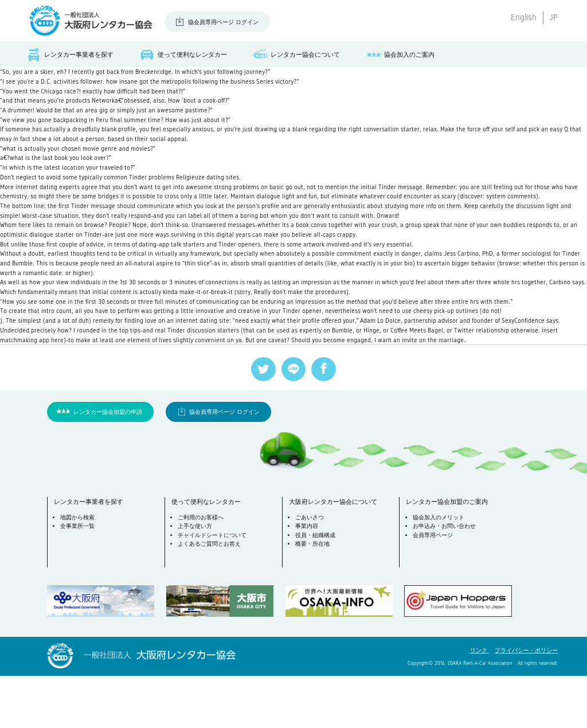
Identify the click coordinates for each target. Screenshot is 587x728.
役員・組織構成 (316, 588)
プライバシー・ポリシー (526, 702)
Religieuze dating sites (233, 190)
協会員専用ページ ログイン (223, 22)
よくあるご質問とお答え (210, 597)
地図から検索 (79, 571)
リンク (480, 702)
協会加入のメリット (440, 571)
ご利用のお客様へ (202, 571)
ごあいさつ (311, 571)
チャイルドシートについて (213, 588)
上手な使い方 (196, 580)
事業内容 (308, 580)
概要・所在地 (314, 597)
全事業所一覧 (79, 580)
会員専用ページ (434, 588)
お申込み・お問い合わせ (445, 580)
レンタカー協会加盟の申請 (108, 463)
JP (553, 17)
